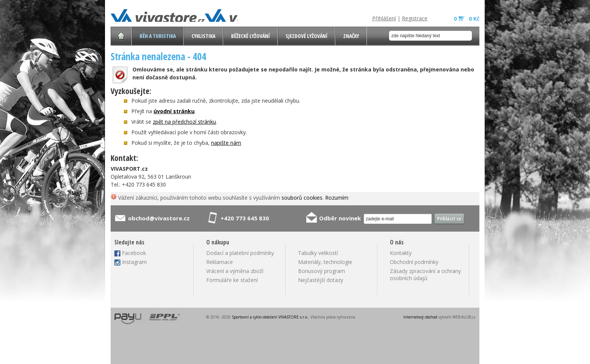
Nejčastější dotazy (321, 280)
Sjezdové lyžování (306, 36)
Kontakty (401, 253)
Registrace (415, 18)
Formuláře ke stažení (232, 280)
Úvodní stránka (121, 36)
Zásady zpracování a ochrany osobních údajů (425, 275)
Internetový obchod (420, 317)
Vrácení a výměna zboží (235, 271)
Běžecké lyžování (250, 36)
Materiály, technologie (325, 262)
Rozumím (337, 198)
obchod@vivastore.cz (159, 218)
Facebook (134, 253)
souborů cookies (302, 198)
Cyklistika (203, 36)
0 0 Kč (467, 19)
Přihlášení (384, 18)
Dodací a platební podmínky (240, 253)
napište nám (226, 143)
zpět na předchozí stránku (184, 122)
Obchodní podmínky (414, 262)
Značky (351, 36)
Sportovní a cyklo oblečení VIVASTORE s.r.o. (270, 317)
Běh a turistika (158, 36)
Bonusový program (322, 271)
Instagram (134, 262)
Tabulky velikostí (318, 253)
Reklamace (220, 262)
